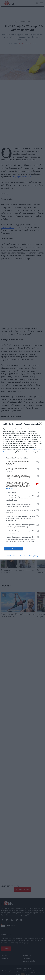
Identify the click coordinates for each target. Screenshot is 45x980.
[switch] (37, 462)
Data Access (22, 556)
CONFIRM (14, 549)
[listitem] (22, 457)
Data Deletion (11, 556)
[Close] (41, 424)
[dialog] (22, 490)
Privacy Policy (34, 556)
